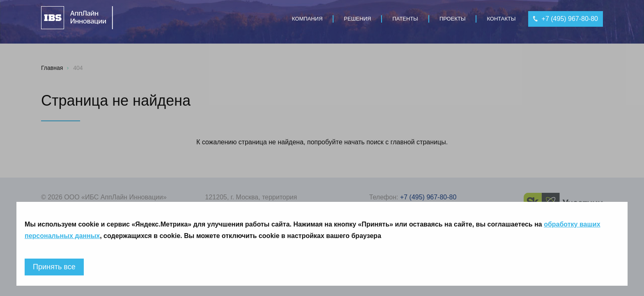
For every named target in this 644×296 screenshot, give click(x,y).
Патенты (405, 19)
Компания (307, 19)
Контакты (501, 19)
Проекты (453, 19)
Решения (357, 19)
